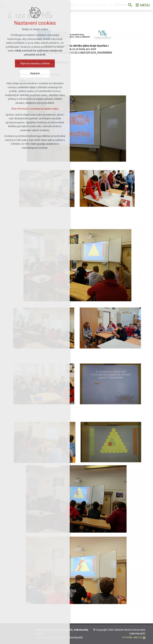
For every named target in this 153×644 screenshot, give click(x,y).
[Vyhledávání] (130, 5)
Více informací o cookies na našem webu (32, 109)
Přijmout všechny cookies (32, 63)
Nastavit (32, 73)
